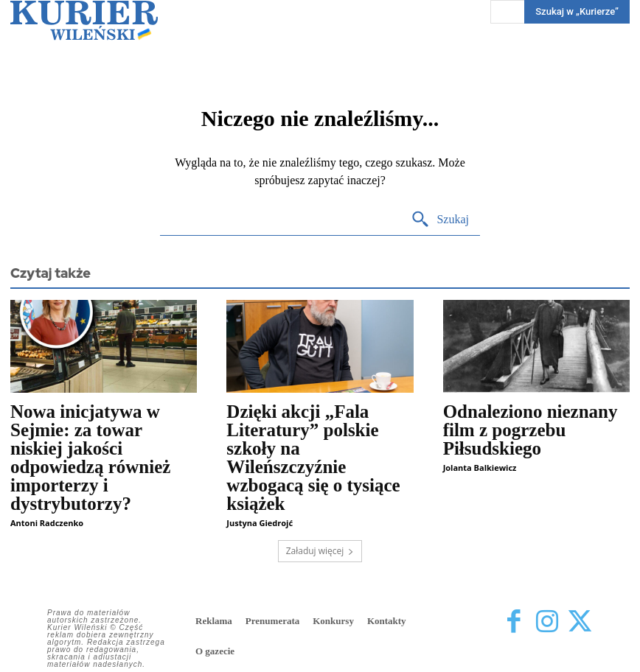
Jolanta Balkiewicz (480, 468)
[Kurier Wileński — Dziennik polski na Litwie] (84, 20)
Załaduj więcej (320, 551)
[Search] (440, 220)
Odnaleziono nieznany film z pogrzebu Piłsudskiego (531, 430)
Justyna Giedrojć (260, 523)
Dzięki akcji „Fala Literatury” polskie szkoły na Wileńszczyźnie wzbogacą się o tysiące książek (313, 458)
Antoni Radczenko (47, 523)
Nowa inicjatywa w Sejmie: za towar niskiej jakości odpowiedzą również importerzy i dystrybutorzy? (90, 458)
